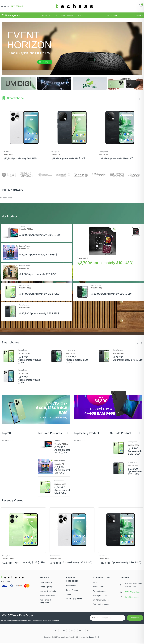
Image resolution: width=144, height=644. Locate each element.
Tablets (22, 226)
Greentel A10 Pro (26, 229)
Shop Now (44, 62)
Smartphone (8, 152)
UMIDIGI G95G (25, 288)
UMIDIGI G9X (8, 154)
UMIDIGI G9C (104, 154)
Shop (51, 15)
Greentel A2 (83, 258)
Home (44, 15)
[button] (138, 343)
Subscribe (135, 618)
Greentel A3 (24, 249)
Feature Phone (24, 246)
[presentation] (140, 99)
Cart (63, 15)
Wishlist (70, 15)
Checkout (80, 15)
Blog (57, 15)
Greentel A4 (24, 268)
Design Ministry (95, 637)
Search (138, 15)
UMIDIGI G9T (56, 154)
